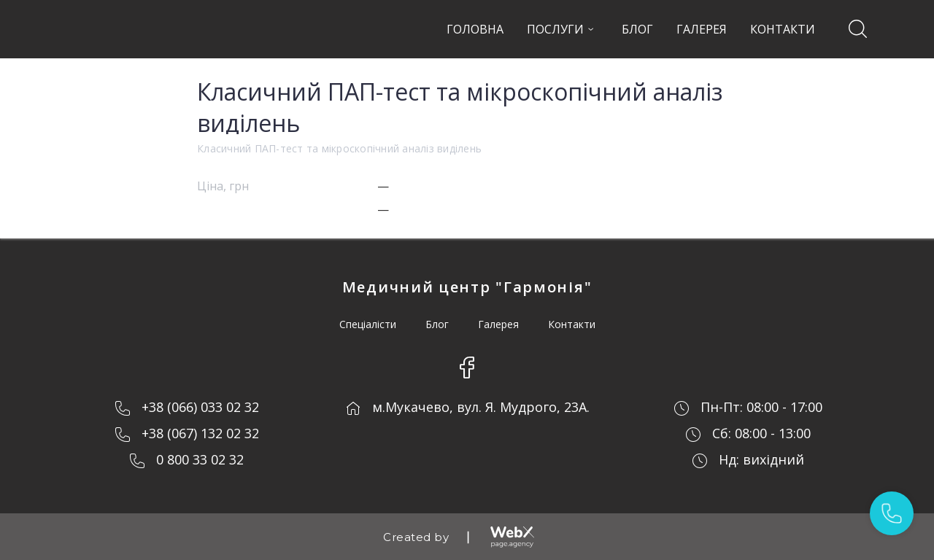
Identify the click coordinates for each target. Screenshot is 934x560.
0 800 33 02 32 (200, 459)
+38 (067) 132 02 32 (200, 433)
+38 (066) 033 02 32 (200, 407)
